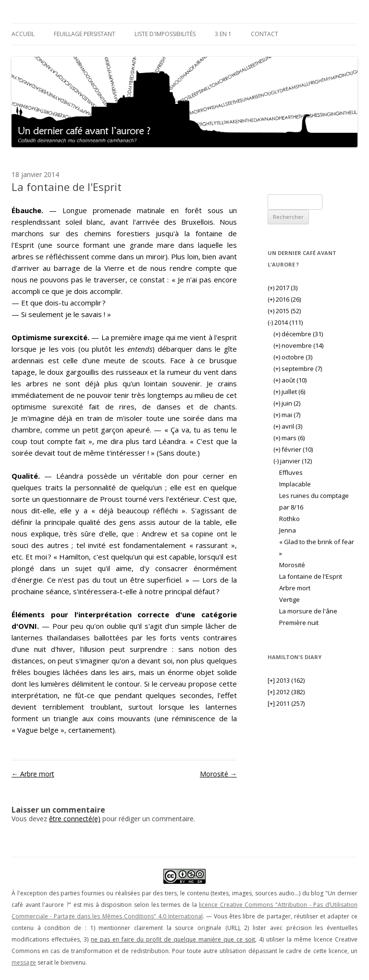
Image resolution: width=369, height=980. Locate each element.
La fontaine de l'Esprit (311, 576)
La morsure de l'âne (308, 611)
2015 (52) (284, 311)
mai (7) (287, 415)
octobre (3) (293, 357)
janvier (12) (293, 461)
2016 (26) (284, 299)
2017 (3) (283, 288)
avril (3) (288, 426)
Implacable (295, 484)
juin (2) (287, 403)
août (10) (290, 380)
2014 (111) (285, 322)
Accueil (23, 34)
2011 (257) (286, 703)
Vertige (289, 599)
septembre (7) (298, 369)
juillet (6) (289, 392)
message (24, 962)
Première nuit (299, 623)
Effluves (291, 472)
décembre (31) (298, 334)
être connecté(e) (75, 819)
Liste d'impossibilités (165, 34)
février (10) (293, 449)
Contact (264, 34)
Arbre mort (33, 774)
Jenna (288, 530)
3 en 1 (223, 34)
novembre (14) (298, 345)
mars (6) (289, 438)
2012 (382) (286, 692)
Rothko (289, 519)
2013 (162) (286, 680)
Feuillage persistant (85, 34)
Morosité (218, 774)
